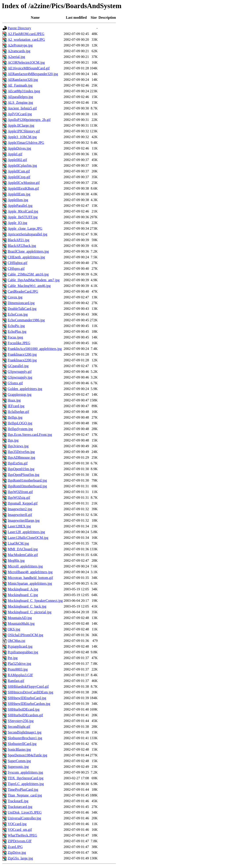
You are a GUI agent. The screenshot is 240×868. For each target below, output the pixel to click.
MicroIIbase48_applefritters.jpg (30, 572)
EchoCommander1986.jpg (26, 320)
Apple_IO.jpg (17, 223)
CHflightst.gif (17, 263)
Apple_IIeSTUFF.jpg (23, 217)
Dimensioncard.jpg (21, 303)
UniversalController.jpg (24, 818)
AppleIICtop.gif (19, 177)
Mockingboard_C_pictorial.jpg (30, 612)
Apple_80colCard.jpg (23, 211)
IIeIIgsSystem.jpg (20, 429)
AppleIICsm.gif (19, 171)
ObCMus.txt (16, 641)
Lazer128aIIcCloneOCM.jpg (28, 538)
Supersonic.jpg (18, 767)
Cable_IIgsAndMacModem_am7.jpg (34, 280)
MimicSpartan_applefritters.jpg (30, 583)
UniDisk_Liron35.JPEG (25, 812)
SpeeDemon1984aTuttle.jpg (27, 755)
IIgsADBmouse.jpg (21, 457)
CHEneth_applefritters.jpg (26, 257)
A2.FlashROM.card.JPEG (26, 34)
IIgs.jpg (13, 440)
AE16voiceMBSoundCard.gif (29, 68)
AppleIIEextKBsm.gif (23, 188)
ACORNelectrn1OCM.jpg (26, 62)
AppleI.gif (15, 154)
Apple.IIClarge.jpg (21, 125)
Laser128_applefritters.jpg (26, 532)
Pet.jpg (13, 658)
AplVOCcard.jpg (20, 114)
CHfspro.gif (16, 269)
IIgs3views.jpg (18, 446)
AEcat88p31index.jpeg (24, 91)
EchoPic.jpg (16, 326)
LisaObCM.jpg (18, 543)
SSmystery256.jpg (21, 721)
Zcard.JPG (15, 847)
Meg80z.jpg (16, 561)
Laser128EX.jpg (19, 526)
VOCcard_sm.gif (20, 830)
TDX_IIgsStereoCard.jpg (26, 778)
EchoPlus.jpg (17, 332)
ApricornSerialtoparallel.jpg (27, 234)
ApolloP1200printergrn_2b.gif (29, 120)
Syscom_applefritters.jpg (25, 772)
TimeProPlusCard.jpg (23, 790)
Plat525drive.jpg (19, 664)
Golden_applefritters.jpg (25, 389)
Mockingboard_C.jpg (23, 595)
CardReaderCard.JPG (23, 291)
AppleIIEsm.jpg (19, 194)
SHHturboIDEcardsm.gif (25, 715)
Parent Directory (19, 28)
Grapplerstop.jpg (20, 394)
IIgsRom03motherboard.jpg (27, 486)
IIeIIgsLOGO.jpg (20, 423)
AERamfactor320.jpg (23, 80)
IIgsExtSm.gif (18, 463)
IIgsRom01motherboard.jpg (27, 480)
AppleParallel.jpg (20, 206)
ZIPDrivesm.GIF (20, 841)
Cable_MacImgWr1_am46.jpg (29, 286)
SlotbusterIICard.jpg (22, 744)
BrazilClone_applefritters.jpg (28, 251)
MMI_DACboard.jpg (23, 549)
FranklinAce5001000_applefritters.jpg (35, 349)
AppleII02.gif (17, 160)
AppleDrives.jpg (19, 148)
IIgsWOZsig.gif (19, 498)
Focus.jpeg (15, 337)
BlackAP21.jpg (18, 240)
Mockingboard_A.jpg (23, 589)
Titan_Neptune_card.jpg (25, 795)
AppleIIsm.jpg (18, 200)
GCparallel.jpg (18, 366)
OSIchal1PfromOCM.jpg (25, 635)
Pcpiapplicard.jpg (20, 646)
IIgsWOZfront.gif (20, 492)
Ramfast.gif (16, 681)
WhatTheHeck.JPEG (22, 835)
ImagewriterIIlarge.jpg (24, 520)
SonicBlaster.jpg (19, 749)
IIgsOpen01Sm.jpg (21, 469)
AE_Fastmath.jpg (20, 85)
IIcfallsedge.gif (18, 412)
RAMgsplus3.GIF (20, 675)
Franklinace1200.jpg (22, 354)
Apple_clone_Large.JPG (25, 228)
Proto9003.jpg (18, 669)
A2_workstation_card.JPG (26, 40)
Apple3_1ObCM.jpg (22, 137)
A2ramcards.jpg (19, 51)
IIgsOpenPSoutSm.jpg (24, 475)
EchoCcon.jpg (18, 314)
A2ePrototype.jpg (20, 45)
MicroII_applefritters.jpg (25, 566)
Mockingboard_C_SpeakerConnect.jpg (35, 601)
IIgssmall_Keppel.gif (23, 503)
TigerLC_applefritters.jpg (26, 784)
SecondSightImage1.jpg (25, 732)
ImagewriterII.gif (20, 515)
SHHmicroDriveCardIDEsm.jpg (30, 692)
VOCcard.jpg (17, 824)
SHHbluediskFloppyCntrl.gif (28, 686)
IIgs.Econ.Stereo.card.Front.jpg (30, 435)
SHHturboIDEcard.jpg (24, 709)
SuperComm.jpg (19, 761)
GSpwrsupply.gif (20, 372)
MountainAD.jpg (20, 618)
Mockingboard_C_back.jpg (27, 606)
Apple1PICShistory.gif (24, 131)
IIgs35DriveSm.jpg (21, 452)
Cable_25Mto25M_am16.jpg (28, 274)
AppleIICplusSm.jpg (22, 165)
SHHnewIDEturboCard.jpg (27, 698)
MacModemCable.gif (23, 555)
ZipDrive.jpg (17, 852)
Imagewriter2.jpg (20, 509)
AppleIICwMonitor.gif (24, 183)
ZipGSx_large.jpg (20, 858)
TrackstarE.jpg (18, 801)
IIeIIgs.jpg (15, 417)
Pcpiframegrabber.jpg (23, 652)
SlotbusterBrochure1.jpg (25, 738)
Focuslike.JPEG (19, 343)
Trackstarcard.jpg (20, 807)
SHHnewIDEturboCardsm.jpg (29, 704)
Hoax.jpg (14, 400)
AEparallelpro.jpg (20, 97)
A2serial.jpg (16, 57)
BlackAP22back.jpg (22, 246)
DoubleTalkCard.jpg (22, 309)
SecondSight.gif (19, 727)
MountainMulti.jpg (21, 623)
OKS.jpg (14, 629)
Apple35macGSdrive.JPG (26, 143)
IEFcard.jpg (16, 406)
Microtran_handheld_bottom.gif (30, 578)
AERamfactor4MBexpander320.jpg (33, 74)
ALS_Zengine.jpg (20, 102)
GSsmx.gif (15, 383)
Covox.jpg (15, 297)
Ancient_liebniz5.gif (22, 108)
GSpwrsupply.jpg (20, 377)
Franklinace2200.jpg (22, 360)
